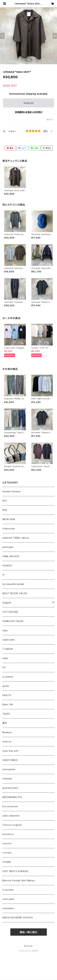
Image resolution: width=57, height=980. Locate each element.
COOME (7, 862)
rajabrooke (9, 640)
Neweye (7, 732)
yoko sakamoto (11, 816)
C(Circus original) (12, 825)
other (5, 658)
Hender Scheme (11, 491)
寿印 (5, 723)
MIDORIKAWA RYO (12, 797)
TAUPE (6, 714)
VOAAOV (7, 566)
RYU (5, 501)
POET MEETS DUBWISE (15, 871)
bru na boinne (10, 806)
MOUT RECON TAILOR (15, 593)
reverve (7, 742)
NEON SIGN (9, 519)
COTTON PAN (10, 612)
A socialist (8, 890)
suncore (7, 843)
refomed (7, 779)
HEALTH (7, 695)
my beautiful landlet (13, 584)
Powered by (29, 951)
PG (4, 667)
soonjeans (8, 908)
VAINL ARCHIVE (11, 556)
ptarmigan (8, 547)
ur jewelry (8, 677)
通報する (50, 120)
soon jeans (9, 899)
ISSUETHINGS (10, 760)
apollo (6, 686)
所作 (5, 510)
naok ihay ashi (10, 751)
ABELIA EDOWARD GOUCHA (18, 918)
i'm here (7, 853)
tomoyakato (9, 769)
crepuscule (9, 528)
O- (4, 575)
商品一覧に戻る (29, 932)
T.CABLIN (7, 649)
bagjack (7, 603)
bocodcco (8, 834)
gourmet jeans (10, 788)
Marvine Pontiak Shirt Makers (19, 880)
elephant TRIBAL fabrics (16, 538)
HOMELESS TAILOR (13, 621)
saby (5, 630)
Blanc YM (8, 704)
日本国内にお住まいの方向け (29, 112)
